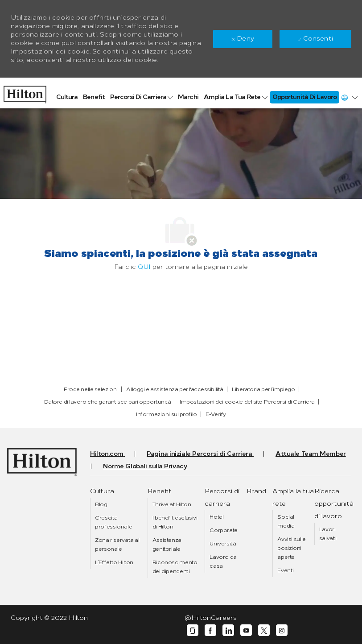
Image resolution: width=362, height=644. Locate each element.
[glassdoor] (193, 630)
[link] (25, 92)
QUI (144, 267)
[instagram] (282, 630)
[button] (349, 97)
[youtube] (246, 630)
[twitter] (264, 630)
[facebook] (210, 630)
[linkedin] (228, 630)
